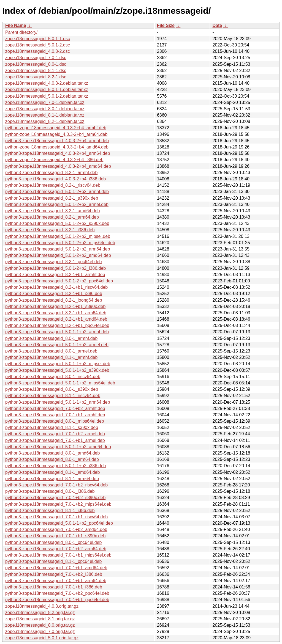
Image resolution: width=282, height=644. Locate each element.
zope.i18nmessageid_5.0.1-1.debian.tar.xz (47, 90)
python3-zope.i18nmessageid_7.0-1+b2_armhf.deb (55, 408)
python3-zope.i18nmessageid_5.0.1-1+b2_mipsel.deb (58, 364)
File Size (166, 25)
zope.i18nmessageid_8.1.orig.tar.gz (40, 619)
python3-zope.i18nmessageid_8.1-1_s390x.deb (52, 427)
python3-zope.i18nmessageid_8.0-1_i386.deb (50, 491)
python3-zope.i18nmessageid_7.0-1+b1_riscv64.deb (56, 517)
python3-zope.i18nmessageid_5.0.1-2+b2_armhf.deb (57, 192)
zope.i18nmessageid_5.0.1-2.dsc (38, 45)
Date (217, 25)
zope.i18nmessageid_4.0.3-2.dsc (38, 51)
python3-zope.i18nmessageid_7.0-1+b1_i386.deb (54, 587)
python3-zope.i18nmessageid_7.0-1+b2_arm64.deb (56, 549)
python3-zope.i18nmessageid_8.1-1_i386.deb (50, 510)
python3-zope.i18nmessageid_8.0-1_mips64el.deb (55, 421)
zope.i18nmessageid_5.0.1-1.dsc (38, 39)
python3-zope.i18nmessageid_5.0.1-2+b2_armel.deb (57, 204)
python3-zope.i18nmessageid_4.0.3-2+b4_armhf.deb (57, 141)
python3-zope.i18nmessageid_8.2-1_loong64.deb (54, 300)
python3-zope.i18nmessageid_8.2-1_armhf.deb (51, 173)
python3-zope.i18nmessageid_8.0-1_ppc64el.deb (53, 542)
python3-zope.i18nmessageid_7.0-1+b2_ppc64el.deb (57, 593)
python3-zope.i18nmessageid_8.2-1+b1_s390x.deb (55, 306)
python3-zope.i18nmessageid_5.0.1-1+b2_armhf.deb (57, 332)
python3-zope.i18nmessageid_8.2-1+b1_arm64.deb (56, 313)
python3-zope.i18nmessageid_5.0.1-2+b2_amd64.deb (58, 255)
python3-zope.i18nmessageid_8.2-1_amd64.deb (52, 211)
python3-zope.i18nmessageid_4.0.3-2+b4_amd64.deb (58, 166)
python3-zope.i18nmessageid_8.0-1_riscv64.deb (53, 377)
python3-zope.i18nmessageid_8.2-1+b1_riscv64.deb (56, 287)
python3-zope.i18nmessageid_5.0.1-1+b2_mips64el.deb (60, 383)
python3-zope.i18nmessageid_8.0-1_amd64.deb (52, 453)
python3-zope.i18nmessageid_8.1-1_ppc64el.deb (53, 561)
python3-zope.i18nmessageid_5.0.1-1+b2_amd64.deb (58, 447)
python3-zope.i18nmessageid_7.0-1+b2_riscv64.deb (56, 485)
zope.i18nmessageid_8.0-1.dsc (36, 64)
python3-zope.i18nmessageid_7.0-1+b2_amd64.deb (56, 529)
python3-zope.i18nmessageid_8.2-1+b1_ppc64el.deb (57, 325)
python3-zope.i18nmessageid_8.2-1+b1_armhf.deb (55, 275)
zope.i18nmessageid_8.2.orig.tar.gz (40, 613)
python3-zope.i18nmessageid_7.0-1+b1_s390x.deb (55, 536)
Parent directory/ (21, 32)
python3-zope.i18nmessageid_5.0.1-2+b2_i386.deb (55, 268)
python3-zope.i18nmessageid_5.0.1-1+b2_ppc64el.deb (59, 523)
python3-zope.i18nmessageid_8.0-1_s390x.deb (52, 389)
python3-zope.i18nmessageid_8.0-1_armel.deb (51, 351)
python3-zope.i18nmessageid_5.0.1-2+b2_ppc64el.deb (59, 281)
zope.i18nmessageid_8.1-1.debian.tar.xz (45, 115)
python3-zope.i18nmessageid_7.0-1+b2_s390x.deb (55, 498)
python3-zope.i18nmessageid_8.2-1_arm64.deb (52, 217)
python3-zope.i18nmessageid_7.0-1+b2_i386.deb (54, 574)
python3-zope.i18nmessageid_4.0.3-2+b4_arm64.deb (58, 153)
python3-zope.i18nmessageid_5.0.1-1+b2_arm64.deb (58, 402)
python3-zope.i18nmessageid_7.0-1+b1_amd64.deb (56, 568)
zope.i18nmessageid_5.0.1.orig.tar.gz (42, 638)
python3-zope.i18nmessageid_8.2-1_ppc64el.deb (53, 262)
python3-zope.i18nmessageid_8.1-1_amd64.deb (52, 472)
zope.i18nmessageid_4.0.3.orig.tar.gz (42, 606)
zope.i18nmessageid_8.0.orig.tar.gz (40, 625)
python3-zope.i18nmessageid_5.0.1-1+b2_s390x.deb (57, 370)
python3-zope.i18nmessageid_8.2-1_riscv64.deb (53, 185)
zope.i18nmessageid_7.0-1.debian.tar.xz (45, 102)
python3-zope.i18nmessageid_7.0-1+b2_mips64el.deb (58, 504)
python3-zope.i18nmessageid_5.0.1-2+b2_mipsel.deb (58, 236)
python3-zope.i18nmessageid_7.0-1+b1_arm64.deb (56, 581)
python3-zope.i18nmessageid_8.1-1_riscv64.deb (53, 396)
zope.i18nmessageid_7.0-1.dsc (36, 58)
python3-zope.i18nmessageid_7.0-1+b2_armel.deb (55, 434)
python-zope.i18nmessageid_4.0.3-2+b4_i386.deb (54, 160)
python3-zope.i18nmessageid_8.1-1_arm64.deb (52, 479)
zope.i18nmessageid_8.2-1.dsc (36, 77)
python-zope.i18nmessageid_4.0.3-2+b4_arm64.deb (56, 134)
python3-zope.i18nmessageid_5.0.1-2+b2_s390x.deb (57, 223)
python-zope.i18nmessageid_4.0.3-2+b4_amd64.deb (57, 147)
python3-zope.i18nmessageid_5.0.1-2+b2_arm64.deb (58, 249)
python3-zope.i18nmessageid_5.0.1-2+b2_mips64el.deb (60, 243)
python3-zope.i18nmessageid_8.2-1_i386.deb (50, 230)
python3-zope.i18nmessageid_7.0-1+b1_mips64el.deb (58, 555)
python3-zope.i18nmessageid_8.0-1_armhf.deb (51, 338)
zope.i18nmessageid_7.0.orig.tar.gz (40, 631)
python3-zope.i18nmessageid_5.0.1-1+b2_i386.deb (55, 466)
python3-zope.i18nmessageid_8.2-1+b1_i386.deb (54, 294)
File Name (16, 25)
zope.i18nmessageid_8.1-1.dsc (36, 71)
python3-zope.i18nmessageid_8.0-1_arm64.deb (52, 459)
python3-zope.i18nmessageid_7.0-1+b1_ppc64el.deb (57, 600)
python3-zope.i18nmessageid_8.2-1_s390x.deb (52, 198)
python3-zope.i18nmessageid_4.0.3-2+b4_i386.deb (55, 179)
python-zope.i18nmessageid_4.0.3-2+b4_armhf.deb (56, 128)
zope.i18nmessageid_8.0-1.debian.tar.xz (45, 109)
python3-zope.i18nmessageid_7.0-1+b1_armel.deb (55, 440)
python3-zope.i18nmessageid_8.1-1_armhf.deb (51, 357)
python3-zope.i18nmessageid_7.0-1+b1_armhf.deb (55, 415)
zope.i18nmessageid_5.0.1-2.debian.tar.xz (47, 96)
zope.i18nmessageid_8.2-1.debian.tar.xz (45, 121)
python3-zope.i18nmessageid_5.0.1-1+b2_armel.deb (57, 345)
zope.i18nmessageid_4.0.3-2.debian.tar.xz (47, 83)
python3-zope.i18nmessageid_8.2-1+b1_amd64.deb (56, 319)
